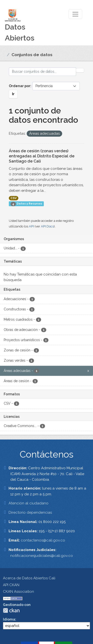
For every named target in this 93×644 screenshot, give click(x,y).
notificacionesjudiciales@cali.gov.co (42, 556)
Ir (13, 94)
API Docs (47, 226)
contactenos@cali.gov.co (43, 540)
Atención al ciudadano (29, 503)
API (31, 226)
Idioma (9, 619)
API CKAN (11, 585)
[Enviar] (80, 70)
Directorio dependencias (30, 512)
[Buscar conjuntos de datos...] (42, 72)
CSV (14, 198)
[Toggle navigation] (75, 14)
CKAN (11, 610)
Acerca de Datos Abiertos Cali (29, 578)
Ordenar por (20, 86)
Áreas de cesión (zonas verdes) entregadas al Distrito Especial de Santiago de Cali (42, 156)
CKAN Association (18, 592)
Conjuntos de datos (32, 55)
